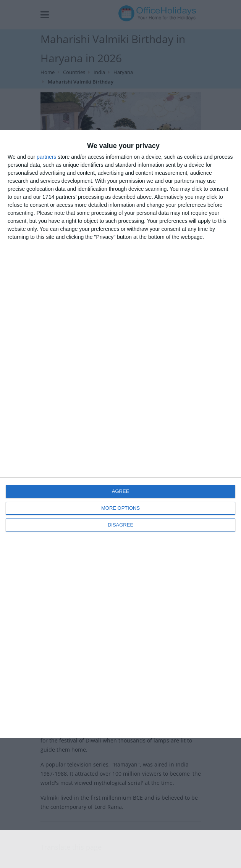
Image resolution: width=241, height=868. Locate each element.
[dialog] (121, 434)
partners (46, 157)
